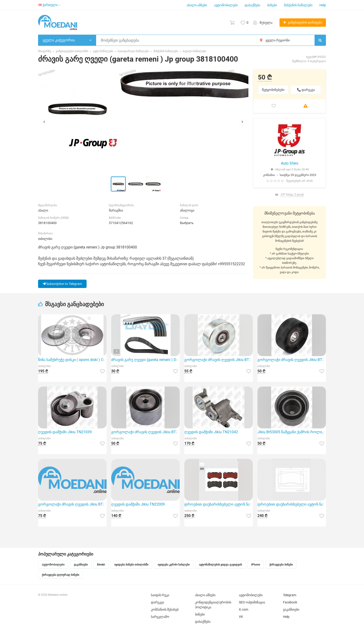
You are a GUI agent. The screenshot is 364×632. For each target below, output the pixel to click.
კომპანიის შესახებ (165, 609)
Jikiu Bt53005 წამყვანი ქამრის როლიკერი (292, 432)
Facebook (290, 602)
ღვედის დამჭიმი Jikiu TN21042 (211, 432)
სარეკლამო (160, 617)
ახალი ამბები (197, 5)
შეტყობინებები (273, 90)
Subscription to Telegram (62, 284)
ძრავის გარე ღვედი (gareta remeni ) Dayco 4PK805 (145, 360)
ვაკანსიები (291, 609)
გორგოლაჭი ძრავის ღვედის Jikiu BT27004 (145, 432)
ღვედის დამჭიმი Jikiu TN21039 (65, 432)
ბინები (272, 5)
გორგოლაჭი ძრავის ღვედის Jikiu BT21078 (72, 504)
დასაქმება (252, 5)
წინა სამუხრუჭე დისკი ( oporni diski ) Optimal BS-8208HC (72, 360)
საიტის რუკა (160, 595)
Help (323, 5)
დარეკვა (158, 602)
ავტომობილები (226, 5)
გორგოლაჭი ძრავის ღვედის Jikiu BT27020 (292, 360)
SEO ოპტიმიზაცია (252, 602)
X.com (244, 609)
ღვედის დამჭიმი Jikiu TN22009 (138, 504)
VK (241, 617)
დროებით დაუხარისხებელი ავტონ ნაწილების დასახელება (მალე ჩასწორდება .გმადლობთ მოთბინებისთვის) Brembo (219, 504)
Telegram (290, 595)
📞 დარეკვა (306, 90)
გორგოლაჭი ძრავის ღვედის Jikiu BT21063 (219, 360)
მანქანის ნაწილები (298, 5)
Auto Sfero (290, 163)
